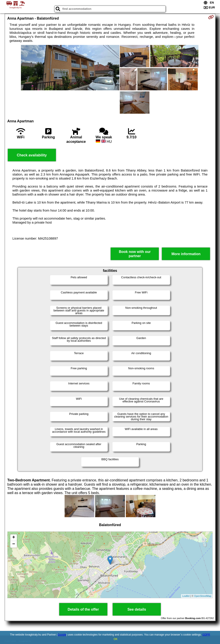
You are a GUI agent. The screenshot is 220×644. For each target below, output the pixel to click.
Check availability (32, 155)
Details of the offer (83, 609)
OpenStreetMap (203, 596)
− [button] (14, 544)
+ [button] (14, 538)
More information (186, 254)
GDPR (206, 635)
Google (62, 635)
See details (137, 609)
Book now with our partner (135, 254)
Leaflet (186, 596)
